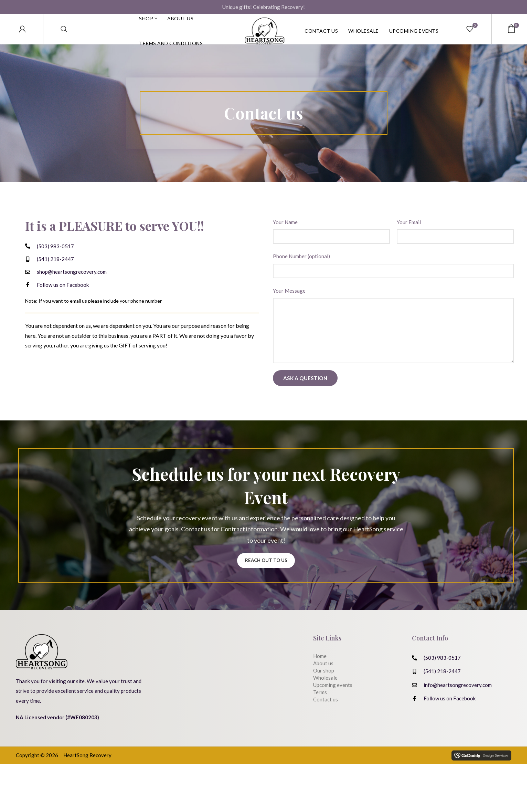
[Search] (64, 34)
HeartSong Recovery (87, 784)
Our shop (324, 683)
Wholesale (325, 690)
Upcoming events (333, 698)
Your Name (285, 233)
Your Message (289, 302)
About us (323, 676)
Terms (320, 705)
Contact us (326, 712)
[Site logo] (265, 34)
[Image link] (42, 672)
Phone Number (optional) (301, 267)
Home (320, 669)
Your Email (409, 233)
